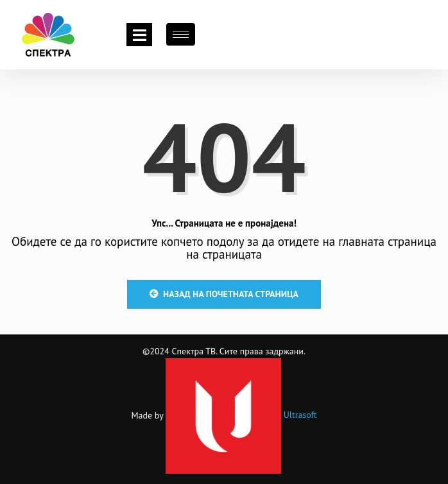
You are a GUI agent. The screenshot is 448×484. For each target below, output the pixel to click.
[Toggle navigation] (139, 35)
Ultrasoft (241, 415)
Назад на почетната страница (224, 294)
